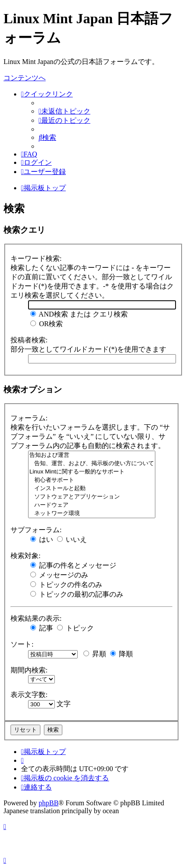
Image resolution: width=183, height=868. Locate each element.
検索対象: (25, 556)
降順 (122, 654)
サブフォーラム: (36, 530)
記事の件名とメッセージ (73, 565)
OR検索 (47, 324)
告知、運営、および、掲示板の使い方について (92, 464)
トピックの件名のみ (66, 585)
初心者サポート (92, 480)
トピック (75, 628)
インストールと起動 (92, 489)
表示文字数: (29, 695)
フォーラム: (29, 418)
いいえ (72, 539)
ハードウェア (92, 505)
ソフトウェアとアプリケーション (92, 497)
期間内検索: (29, 670)
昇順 (95, 654)
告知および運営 (92, 455)
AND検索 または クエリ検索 (79, 314)
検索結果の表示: (36, 618)
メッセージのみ (59, 575)
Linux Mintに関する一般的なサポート (92, 472)
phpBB (48, 803)
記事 (42, 628)
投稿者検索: (29, 340)
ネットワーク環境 (92, 514)
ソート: (22, 644)
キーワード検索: (36, 258)
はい (42, 539)
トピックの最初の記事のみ (77, 594)
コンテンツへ (25, 78)
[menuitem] (65, 111)
